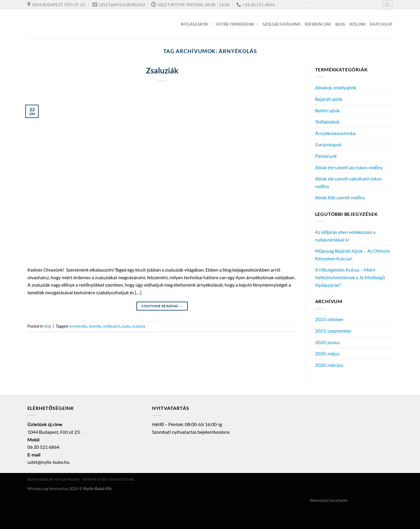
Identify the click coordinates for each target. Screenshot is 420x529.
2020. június (327, 342)
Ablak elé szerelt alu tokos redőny (349, 167)
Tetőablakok (327, 122)
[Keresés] (388, 5)
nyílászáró (111, 326)
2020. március (329, 365)
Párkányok (326, 156)
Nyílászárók (196, 24)
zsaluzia (139, 326)
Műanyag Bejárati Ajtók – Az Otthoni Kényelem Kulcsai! (353, 255)
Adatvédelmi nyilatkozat (54, 479)
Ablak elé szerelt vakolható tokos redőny (348, 182)
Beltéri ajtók (327, 110)
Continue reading (162, 306)
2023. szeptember (333, 331)
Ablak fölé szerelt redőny (340, 197)
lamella (95, 326)
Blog (340, 24)
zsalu (126, 326)
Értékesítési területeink (108, 479)
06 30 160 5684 (295, 5)
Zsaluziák (162, 70)
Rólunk (358, 24)
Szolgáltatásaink (282, 24)
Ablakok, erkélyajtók (336, 87)
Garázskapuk (328, 144)
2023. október (329, 319)
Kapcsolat (381, 24)
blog (47, 326)
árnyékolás (78, 326)
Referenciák (318, 24)
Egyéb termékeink (237, 24)
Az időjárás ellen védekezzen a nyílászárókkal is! (345, 236)
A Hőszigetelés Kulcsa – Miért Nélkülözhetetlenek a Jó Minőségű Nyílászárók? (350, 277)
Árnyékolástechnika (335, 133)
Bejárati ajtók (329, 99)
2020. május (327, 353)
